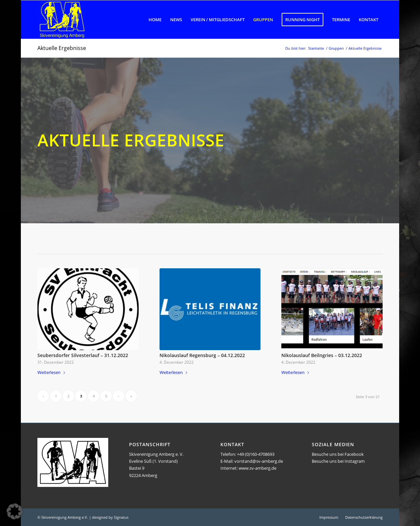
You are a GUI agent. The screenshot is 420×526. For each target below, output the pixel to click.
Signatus (121, 517)
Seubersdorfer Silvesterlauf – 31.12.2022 (83, 355)
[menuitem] (155, 20)
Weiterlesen (52, 372)
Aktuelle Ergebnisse (62, 48)
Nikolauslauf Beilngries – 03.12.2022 (322, 355)
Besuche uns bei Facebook (338, 454)
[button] (15, 511)
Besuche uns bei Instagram (338, 461)
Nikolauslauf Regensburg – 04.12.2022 (202, 355)
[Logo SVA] (62, 20)
